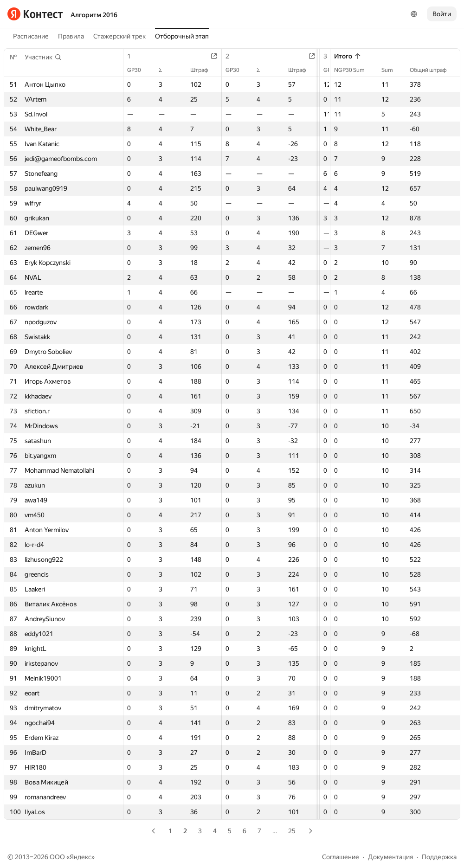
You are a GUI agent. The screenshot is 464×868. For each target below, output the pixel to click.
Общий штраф (433, 70)
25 (292, 831)
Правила (71, 36)
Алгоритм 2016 (94, 15)
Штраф (208, 70)
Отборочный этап (182, 36)
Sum (392, 70)
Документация (390, 857)
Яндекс (81, 857)
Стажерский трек (119, 36)
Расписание (31, 36)
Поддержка (439, 857)
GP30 (139, 70)
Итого (348, 56)
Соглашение (341, 857)
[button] (43, 57)
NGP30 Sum (354, 70)
